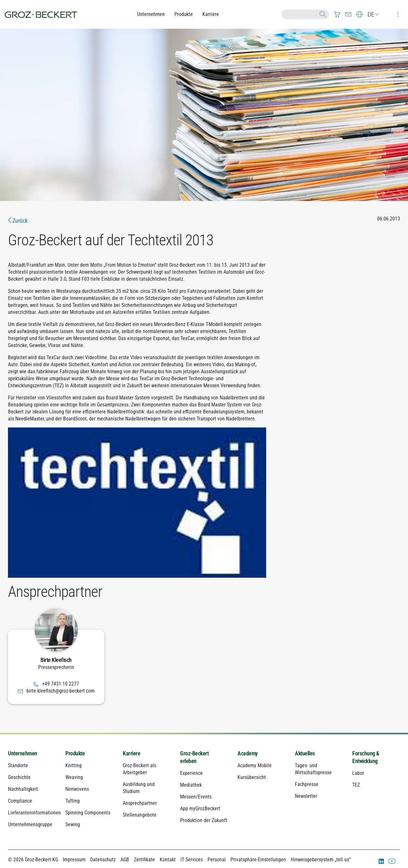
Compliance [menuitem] (20, 801)
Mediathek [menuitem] (191, 785)
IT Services (192, 860)
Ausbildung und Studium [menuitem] (139, 788)
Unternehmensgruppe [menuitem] (30, 824)
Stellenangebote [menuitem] (140, 815)
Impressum (74, 860)
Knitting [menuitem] (73, 765)
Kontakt (168, 860)
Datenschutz (103, 860)
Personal (217, 860)
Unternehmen (151, 14)
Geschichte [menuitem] (19, 777)
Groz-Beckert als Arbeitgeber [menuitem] (139, 769)
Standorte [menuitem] (18, 765)
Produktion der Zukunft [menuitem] (204, 820)
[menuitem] (337, 14)
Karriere (211, 14)
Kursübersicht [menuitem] (252, 777)
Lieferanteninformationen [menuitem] (32, 813)
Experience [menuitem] (191, 773)
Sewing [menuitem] (73, 824)
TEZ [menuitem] (356, 785)
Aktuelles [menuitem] (305, 753)
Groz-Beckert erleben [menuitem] (194, 757)
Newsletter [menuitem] (306, 796)
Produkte (184, 14)
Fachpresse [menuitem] (307, 784)
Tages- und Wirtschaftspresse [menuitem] (313, 769)
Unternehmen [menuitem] (23, 753)
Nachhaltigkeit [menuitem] (23, 789)
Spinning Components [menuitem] (88, 813)
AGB (125, 860)
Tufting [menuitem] (73, 801)
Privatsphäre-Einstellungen (258, 860)
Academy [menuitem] (248, 753)
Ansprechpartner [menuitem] (140, 803)
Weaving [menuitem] (74, 777)
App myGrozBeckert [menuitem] (200, 809)
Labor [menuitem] (358, 773)
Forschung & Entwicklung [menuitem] (366, 757)
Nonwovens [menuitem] (77, 789)
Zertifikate (144, 860)
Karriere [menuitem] (131, 753)
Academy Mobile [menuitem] (255, 765)
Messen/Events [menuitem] (196, 797)
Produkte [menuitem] (75, 753)
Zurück (18, 221)
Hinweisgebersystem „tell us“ (321, 860)
